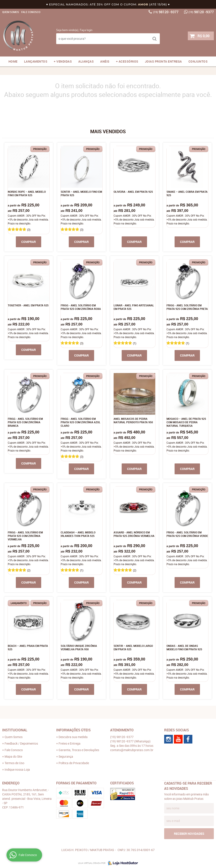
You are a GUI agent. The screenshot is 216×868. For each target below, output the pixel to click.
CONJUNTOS (198, 61)
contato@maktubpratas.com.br (132, 750)
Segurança (66, 756)
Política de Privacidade (74, 763)
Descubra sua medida (73, 737)
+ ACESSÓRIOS (127, 61)
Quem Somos (11, 12)
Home (13, 61)
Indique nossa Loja (17, 769)
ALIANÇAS (86, 61)
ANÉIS (105, 61)
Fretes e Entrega (70, 743)
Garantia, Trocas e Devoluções (79, 750)
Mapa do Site (13, 756)
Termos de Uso (14, 763)
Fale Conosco (31, 12)
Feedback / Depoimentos (21, 743)
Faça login (86, 30)
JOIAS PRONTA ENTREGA (163, 61)
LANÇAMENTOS (36, 61)
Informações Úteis (73, 730)
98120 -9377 (166, 12)
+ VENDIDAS (63, 61)
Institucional (15, 730)
